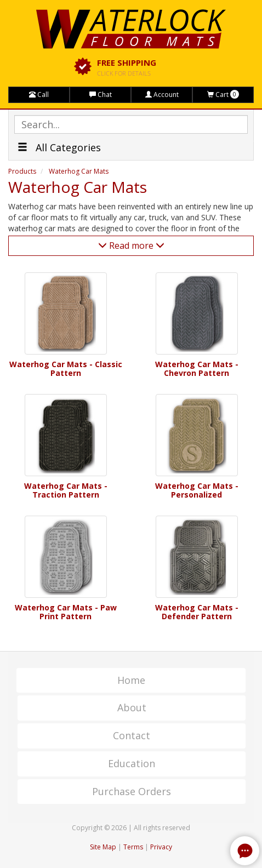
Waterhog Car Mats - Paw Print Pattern (66, 612)
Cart (223, 95)
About (132, 707)
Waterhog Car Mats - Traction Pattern (66, 490)
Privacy (161, 847)
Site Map (103, 847)
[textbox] (131, 124)
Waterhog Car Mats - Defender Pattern (197, 612)
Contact (132, 735)
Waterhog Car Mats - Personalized (197, 490)
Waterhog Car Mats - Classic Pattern (66, 369)
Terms (133, 847)
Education (132, 763)
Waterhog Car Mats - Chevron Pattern (197, 369)
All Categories (59, 147)
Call (39, 95)
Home (131, 680)
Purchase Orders (132, 791)
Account (162, 95)
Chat (101, 95)
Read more (131, 245)
